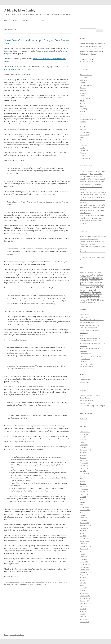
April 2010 (83, 585)
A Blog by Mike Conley (20, 10)
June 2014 (83, 499)
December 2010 (85, 564)
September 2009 (85, 604)
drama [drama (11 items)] (95, 279)
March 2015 (84, 486)
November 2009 (85, 598)
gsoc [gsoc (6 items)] (102, 285)
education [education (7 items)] (83, 280)
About (15, 21)
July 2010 (83, 578)
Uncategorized (85, 158)
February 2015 (85, 489)
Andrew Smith (85, 317)
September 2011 (85, 546)
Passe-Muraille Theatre (88, 400)
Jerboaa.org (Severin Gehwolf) (90, 348)
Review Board (85, 132)
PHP (81, 124)
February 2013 (85, 520)
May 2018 (83, 455)
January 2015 (84, 492)
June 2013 (83, 512)
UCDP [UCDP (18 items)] (83, 302)
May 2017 (83, 471)
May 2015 (83, 481)
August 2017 (84, 468)
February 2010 (85, 591)
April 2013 (83, 515)
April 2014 (83, 505)
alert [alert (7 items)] (95, 273)
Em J (81, 335)
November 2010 (85, 567)
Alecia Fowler (84, 315)
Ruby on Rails (84, 135)
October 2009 (84, 601)
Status (82, 143)
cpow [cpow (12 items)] (91, 279)
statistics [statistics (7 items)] (100, 298)
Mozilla (82, 111)
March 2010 (84, 588)
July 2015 (83, 476)
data (12, 585)
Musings (83, 116)
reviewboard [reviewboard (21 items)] (93, 296)
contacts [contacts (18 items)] (84, 279)
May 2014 (83, 502)
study (30, 585)
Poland (82, 127)
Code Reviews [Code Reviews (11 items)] (85, 277)
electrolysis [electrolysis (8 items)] (90, 280)
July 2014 (83, 497)
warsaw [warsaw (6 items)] (91, 302)
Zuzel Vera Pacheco (87, 367)
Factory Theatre (85, 398)
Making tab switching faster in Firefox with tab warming (91, 187)
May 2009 (83, 614)
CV (34, 21)
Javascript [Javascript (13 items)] (88, 287)
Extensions (84, 93)
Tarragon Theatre (86, 403)
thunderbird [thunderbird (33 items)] (93, 300)
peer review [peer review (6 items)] (98, 292)
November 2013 (85, 510)
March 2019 (84, 445)
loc (18, 585)
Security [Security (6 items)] (95, 298)
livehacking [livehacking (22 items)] (98, 287)
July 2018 (83, 453)
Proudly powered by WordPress (14, 635)
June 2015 (83, 479)
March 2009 (84, 619)
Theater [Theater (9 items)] (83, 300)
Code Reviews (25, 582)
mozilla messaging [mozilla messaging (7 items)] (86, 292)
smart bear (24, 585)
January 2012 (84, 538)
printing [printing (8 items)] (101, 294)
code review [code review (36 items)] (96, 275)
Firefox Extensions (86, 98)
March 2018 (84, 460)
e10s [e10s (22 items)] (100, 279)
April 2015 (83, 484)
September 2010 (85, 572)
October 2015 (84, 473)
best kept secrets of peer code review (51, 582)
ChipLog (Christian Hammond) (90, 325)
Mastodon (83, 351)
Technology (84, 145)
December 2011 (85, 541)
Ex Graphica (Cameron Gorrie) (90, 338)
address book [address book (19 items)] (86, 272)
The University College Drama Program (93, 406)
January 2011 (84, 562)
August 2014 (84, 494)
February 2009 (85, 622)
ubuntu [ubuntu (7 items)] (102, 300)
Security (83, 137)
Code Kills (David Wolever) (89, 328)
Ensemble (83, 90)
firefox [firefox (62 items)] (84, 284)
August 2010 (84, 575)
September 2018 (85, 450)
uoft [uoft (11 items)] (87, 302)
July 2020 (83, 437)
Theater (83, 148)
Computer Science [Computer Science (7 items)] (96, 277)
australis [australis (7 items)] (83, 275)
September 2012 (85, 525)
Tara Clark (83, 361)
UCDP (82, 156)
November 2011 (85, 544)
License (42, 21)
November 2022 (85, 432)
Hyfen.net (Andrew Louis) (88, 341)
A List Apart (84, 419)
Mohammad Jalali (86, 354)
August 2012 (84, 528)
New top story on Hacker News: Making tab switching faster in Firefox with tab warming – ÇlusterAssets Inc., (93, 195)
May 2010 (83, 583)
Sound (82, 140)
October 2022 (84, 434)
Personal (83, 122)
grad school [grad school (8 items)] (97, 285)
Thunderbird (84, 150)
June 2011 (83, 551)
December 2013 (85, 507)
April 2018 (83, 458)
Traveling (83, 153)
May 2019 (83, 440)
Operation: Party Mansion (88, 119)
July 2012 (83, 531)
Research (83, 130)
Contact (25, 21)
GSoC (82, 101)
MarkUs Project (85, 380)
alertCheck (84, 77)
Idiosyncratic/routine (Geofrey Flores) (92, 343)
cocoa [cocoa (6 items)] (87, 275)
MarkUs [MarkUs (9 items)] (83, 290)
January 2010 (84, 593)
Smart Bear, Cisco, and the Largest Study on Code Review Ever (37, 42)
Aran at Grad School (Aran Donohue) (92, 320)
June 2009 (83, 611)
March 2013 (84, 518)
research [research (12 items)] (83, 296)
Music (82, 114)
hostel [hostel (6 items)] (82, 287)
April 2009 (83, 617)
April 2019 (83, 442)
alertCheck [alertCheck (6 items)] (100, 273)
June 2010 (83, 580)
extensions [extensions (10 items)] (98, 282)
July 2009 (83, 609)
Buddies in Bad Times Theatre (90, 395)
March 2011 (84, 557)
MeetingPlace (45, 48)
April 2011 (83, 554)
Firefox (82, 96)
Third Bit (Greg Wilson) (87, 364)
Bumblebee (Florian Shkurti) (89, 322)
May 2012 (83, 536)
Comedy (83, 83)
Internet (83, 103)
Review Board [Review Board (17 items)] (86, 297)
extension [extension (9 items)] (91, 282)
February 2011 (85, 559)
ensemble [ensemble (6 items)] (97, 281)
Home (6, 21)
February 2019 (85, 447)
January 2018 (84, 466)
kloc (16, 585)
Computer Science (86, 85)
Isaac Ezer (83, 346)
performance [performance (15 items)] (85, 294)
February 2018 (85, 463)
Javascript (83, 106)
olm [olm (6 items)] (93, 292)
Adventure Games (86, 75)
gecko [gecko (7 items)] (91, 285)
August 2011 (84, 549)
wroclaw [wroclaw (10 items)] (97, 302)
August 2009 (84, 606)
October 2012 (84, 523)
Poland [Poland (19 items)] (95, 293)
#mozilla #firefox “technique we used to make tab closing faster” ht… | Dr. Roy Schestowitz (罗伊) (93, 182)
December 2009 (85, 596)
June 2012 (83, 533)
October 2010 (84, 570)
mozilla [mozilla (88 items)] (91, 289)
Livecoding (83, 109)
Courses (83, 88)
